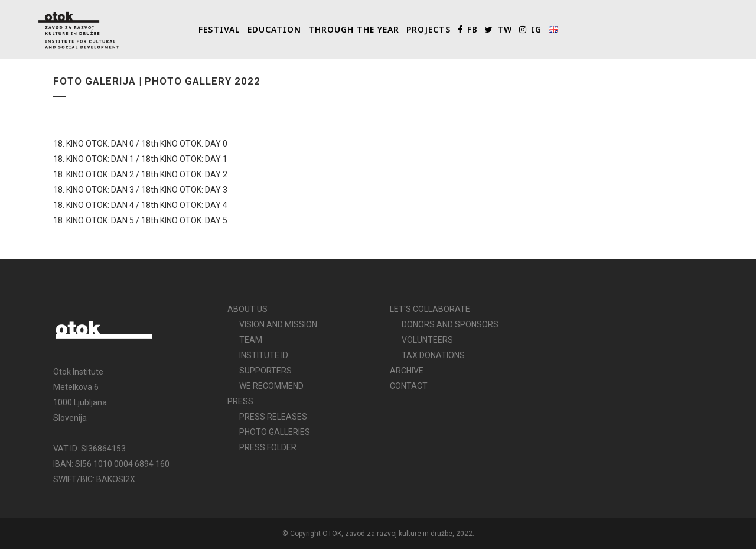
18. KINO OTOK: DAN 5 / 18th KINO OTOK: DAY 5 (140, 220)
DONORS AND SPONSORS (450, 324)
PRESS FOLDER (268, 447)
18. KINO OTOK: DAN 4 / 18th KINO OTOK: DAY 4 (140, 205)
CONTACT (409, 386)
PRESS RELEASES (273, 417)
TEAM (251, 340)
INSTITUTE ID (264, 355)
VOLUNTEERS (427, 340)
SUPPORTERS (265, 371)
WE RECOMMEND (271, 386)
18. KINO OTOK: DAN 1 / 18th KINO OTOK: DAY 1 (140, 159)
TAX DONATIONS (433, 355)
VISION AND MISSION (278, 324)
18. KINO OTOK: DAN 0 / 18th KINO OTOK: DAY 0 (140, 144)
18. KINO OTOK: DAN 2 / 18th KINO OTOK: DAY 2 (140, 174)
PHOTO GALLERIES (275, 432)
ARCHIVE (407, 371)
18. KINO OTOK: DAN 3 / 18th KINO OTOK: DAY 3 (140, 190)
